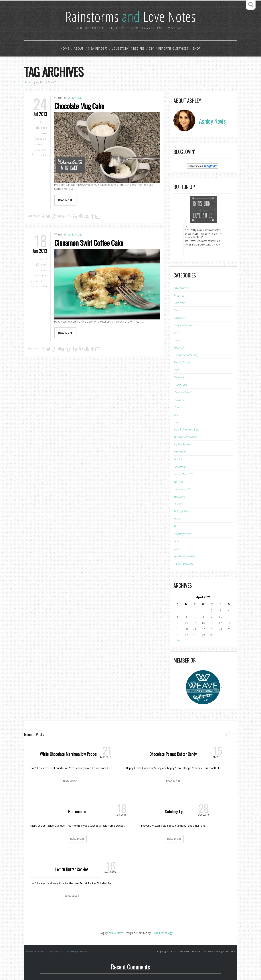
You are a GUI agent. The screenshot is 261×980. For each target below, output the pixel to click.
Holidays (179, 400)
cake (44, 133)
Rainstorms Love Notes (130, 16)
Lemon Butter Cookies (72, 869)
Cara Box (179, 303)
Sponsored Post (183, 489)
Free (176, 370)
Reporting (179, 467)
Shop (195, 49)
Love (176, 422)
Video (177, 541)
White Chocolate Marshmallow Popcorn (69, 754)
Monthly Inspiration (185, 437)
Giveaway (179, 377)
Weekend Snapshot (185, 556)
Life (176, 415)
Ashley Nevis (116, 933)
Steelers (178, 504)
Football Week (182, 363)
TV (175, 526)
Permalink (42, 155)
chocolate (41, 139)
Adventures (180, 288)
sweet (44, 150)
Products (179, 459)
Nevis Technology (162, 933)
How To (178, 407)
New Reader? (98, 49)
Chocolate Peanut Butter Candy (173, 754)
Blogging (179, 295)
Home (67, 49)
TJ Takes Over (182, 512)
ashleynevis (75, 98)
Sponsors (179, 497)
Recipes (139, 49)
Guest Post (180, 385)
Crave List (179, 318)
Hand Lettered (182, 392)
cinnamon (41, 275)
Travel (177, 519)
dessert (39, 144)
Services (178, 482)
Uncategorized (182, 534)
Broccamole (77, 812)
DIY (151, 49)
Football (178, 348)
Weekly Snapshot (184, 564)
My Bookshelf (182, 444)
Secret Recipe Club (185, 474)
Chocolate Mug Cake (80, 106)
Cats (176, 310)
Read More (70, 781)
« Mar (177, 640)
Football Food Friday (186, 355)
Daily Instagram (183, 325)
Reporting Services (172, 49)
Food (44, 128)
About (80, 49)
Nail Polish (180, 452)
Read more (65, 200)
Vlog (176, 549)
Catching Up (174, 812)
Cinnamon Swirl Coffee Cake (90, 243)
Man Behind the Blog (186, 430)
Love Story (120, 49)
